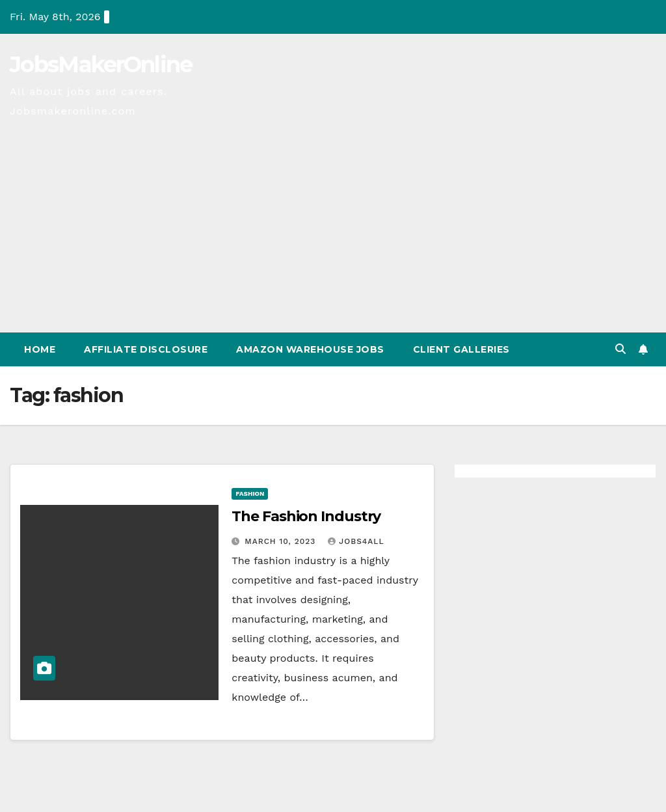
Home (40, 349)
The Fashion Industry (306, 516)
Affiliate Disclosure (146, 349)
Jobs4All (356, 541)
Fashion (250, 494)
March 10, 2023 (282, 541)
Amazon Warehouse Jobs (310, 349)
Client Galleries (461, 349)
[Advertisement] (333, 235)
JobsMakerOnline (101, 64)
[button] (620, 349)
